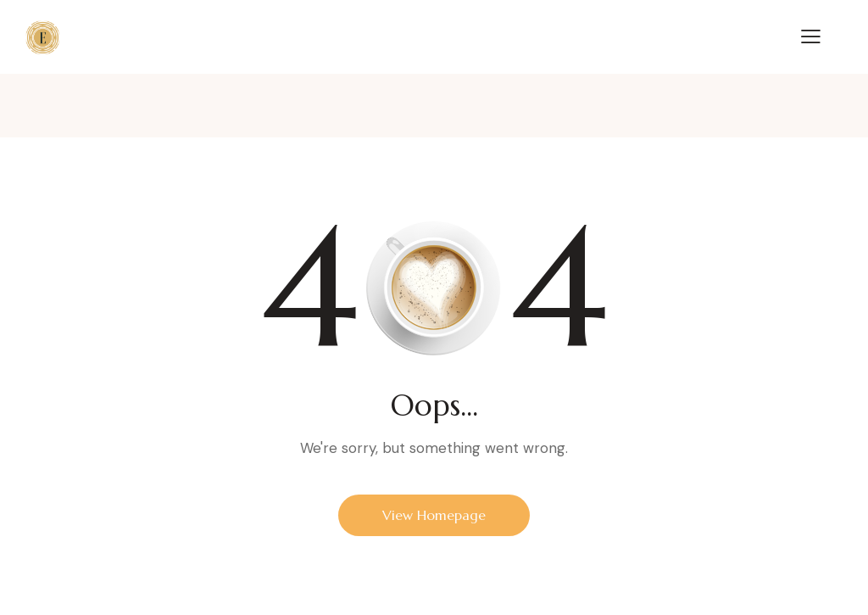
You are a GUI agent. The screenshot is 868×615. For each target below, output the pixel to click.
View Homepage (434, 515)
